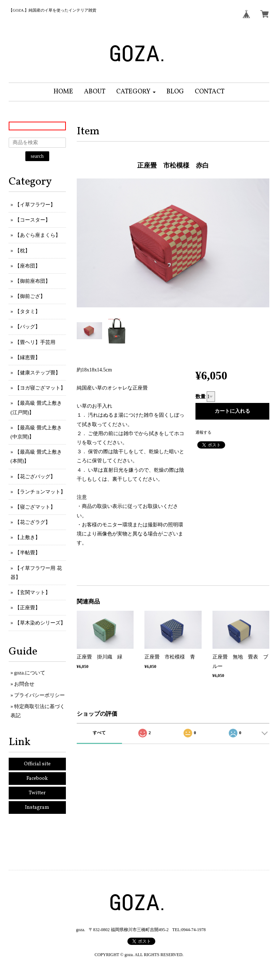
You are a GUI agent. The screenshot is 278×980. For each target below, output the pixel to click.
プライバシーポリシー (39, 695)
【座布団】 (28, 266)
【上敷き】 (28, 537)
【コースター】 (33, 220)
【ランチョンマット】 (40, 492)
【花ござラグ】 (33, 522)
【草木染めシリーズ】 (40, 623)
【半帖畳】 (28, 553)
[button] (136, 92)
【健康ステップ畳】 (38, 373)
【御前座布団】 (33, 281)
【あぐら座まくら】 (38, 235)
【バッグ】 (28, 327)
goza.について (30, 673)
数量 (201, 397)
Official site (37, 764)
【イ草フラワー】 (35, 205)
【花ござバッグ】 (35, 477)
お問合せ (24, 684)
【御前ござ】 (30, 296)
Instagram (37, 807)
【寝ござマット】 (35, 507)
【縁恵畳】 (28, 357)
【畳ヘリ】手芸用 (35, 342)
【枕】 (22, 251)
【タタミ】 (28, 312)
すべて (99, 733)
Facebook (37, 779)
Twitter (37, 793)
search (37, 156)
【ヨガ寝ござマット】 (40, 388)
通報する (203, 432)
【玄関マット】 (33, 592)
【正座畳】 (28, 608)
